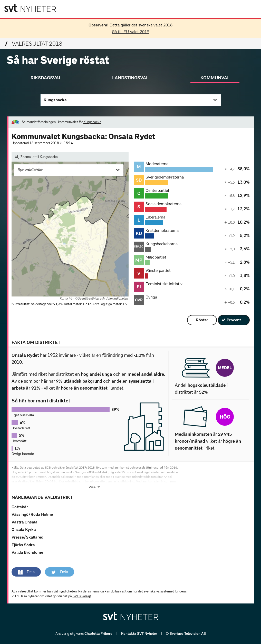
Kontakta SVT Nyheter (139, 634)
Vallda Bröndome (27, 552)
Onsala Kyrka (24, 529)
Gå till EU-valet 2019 (130, 32)
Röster (202, 320)
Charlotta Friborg (99, 634)
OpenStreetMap (88, 299)
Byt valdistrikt (30, 170)
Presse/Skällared (27, 537)
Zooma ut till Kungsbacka (36, 157)
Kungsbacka (55, 100)
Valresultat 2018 (34, 44)
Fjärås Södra (23, 545)
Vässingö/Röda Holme (32, 514)
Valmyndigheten (117, 299)
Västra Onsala (25, 522)
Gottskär (20, 507)
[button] (26, 572)
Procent (234, 320)
